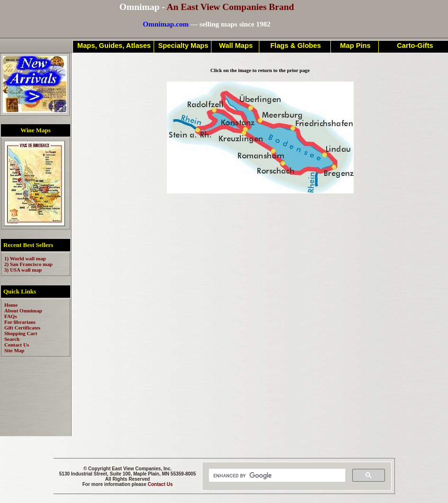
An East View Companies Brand (230, 7)
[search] (276, 476)
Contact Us (160, 484)
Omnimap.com (166, 24)
